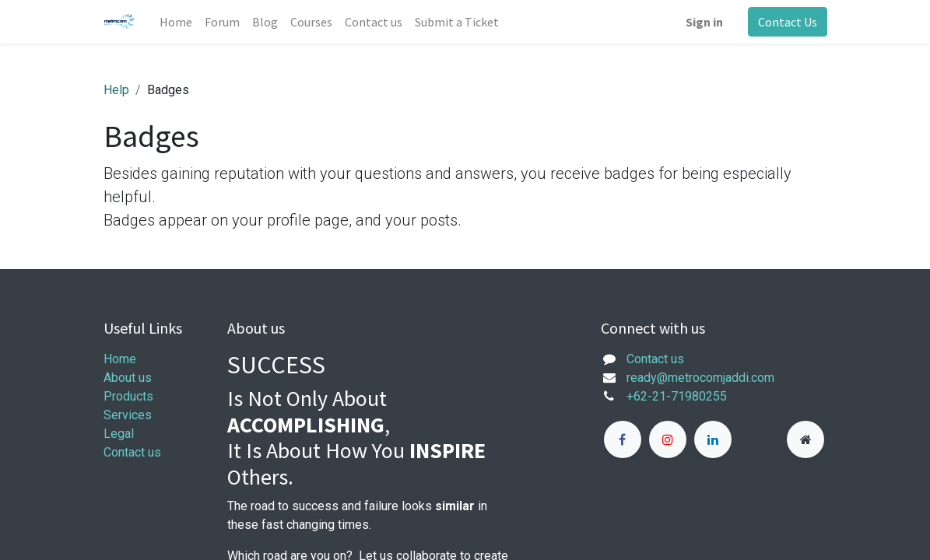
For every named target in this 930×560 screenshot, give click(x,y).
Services (128, 415)
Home (120, 359)
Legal (119, 434)
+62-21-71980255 (677, 396)
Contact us (132, 452)
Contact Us (788, 22)
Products (128, 396)
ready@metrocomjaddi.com (700, 378)
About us (128, 378)
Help (116, 90)
